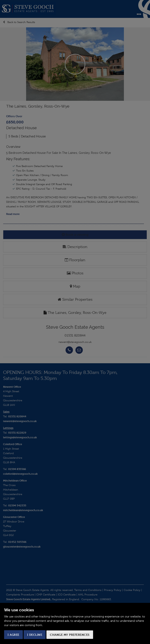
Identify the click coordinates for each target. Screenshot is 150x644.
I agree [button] (13, 635)
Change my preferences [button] (70, 635)
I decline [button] (35, 635)
